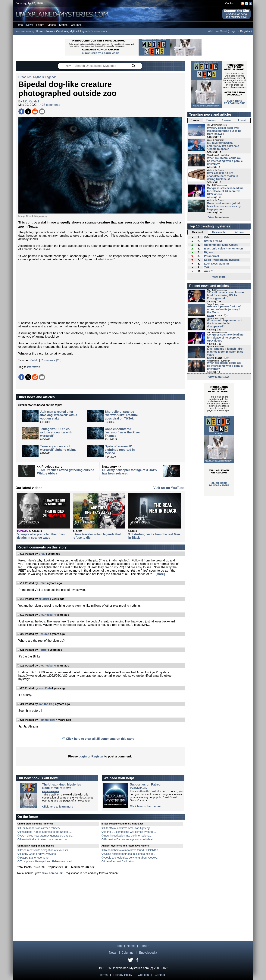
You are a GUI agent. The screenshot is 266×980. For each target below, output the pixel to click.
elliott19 (44, 599)
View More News (219, 217)
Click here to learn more (58, 807)
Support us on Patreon (146, 784)
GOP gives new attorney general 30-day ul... (47, 836)
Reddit (34, 360)
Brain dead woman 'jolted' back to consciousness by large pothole (224, 206)
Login (233, 31)
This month (218, 232)
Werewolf (34, 367)
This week (198, 232)
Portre (42, 650)
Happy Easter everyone (34, 858)
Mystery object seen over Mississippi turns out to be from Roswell (224, 131)
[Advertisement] (100, 291)
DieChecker (46, 615)
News (30, 25)
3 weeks (227, 120)
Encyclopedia (148, 953)
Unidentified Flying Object (221, 245)
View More (219, 277)
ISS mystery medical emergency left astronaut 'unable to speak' (223, 146)
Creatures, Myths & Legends (73, 31)
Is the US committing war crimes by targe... (130, 832)
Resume (44, 634)
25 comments (50, 105)
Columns (76, 25)
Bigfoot (209, 252)
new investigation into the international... (128, 836)
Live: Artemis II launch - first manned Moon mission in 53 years (225, 352)
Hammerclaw (47, 720)
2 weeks (211, 120)
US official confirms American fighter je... (129, 828)
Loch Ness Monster (216, 264)
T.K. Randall (31, 101)
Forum (40, 25)
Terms (104, 975)
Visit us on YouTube (169, 488)
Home (19, 25)
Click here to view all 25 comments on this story (100, 739)
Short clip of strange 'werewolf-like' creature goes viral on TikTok (121, 415)
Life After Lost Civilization (119, 861)
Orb (206, 237)
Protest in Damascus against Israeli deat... (130, 839)
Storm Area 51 (213, 241)
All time (239, 232)
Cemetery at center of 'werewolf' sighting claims (58, 448)
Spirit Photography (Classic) (222, 260)
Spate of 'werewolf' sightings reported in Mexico (120, 450)
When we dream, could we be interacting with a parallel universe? (225, 161)
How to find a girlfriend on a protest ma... (45, 839)
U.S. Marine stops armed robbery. (41, 828)
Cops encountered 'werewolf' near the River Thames (122, 432)
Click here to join (53, 873)
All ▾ (68, 66)
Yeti (206, 267)
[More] (160, 574)
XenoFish (45, 688)
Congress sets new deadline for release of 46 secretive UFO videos (225, 191)
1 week (195, 120)
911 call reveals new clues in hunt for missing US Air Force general (225, 295)
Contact (230, 3)
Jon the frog (46, 704)
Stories (63, 25)
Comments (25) (51, 360)
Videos (52, 25)
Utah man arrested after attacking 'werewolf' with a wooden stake (58, 415)
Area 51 (209, 271)
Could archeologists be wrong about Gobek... (131, 858)
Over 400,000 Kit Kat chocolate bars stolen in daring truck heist (223, 176)
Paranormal (211, 256)
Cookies (143, 975)
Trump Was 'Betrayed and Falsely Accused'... (47, 861)
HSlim (42, 583)
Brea (42, 554)
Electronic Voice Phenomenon (223, 249)
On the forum (28, 817)
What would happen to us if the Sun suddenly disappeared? (225, 323)
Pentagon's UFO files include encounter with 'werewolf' (56, 432)
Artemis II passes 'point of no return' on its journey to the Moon (224, 309)
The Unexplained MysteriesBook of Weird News (62, 786)
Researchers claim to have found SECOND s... (132, 850)
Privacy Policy (123, 975)
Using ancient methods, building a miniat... (130, 854)
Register (245, 31)
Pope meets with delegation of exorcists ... (46, 850)
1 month (243, 120)
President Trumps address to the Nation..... (46, 832)
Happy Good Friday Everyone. (39, 854)
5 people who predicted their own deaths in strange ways (41, 536)
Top (119, 946)
